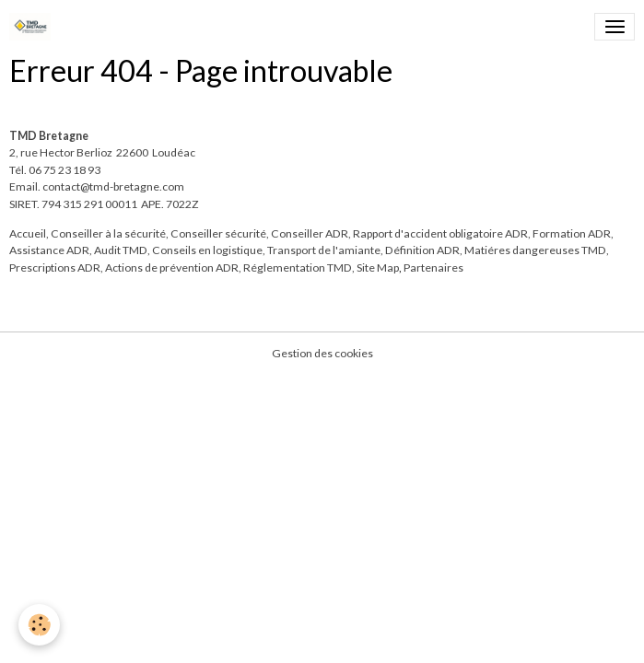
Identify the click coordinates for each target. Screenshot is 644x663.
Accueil (28, 233)
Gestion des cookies (322, 353)
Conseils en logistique (207, 250)
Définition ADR (422, 250)
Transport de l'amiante (324, 250)
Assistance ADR (49, 250)
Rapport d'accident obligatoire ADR (440, 233)
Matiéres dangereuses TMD (535, 250)
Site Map (378, 268)
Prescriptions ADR (55, 268)
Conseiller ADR (310, 233)
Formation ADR (572, 233)
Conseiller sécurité (218, 233)
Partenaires (433, 268)
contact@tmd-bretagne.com (113, 186)
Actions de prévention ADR (172, 268)
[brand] (33, 27)
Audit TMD (121, 250)
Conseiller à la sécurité (108, 233)
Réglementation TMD (298, 268)
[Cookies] (39, 625)
